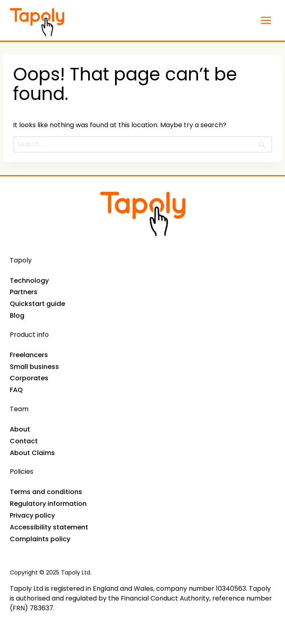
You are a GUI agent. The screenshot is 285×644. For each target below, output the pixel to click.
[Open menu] (266, 20)
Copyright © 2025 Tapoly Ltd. (51, 572)
